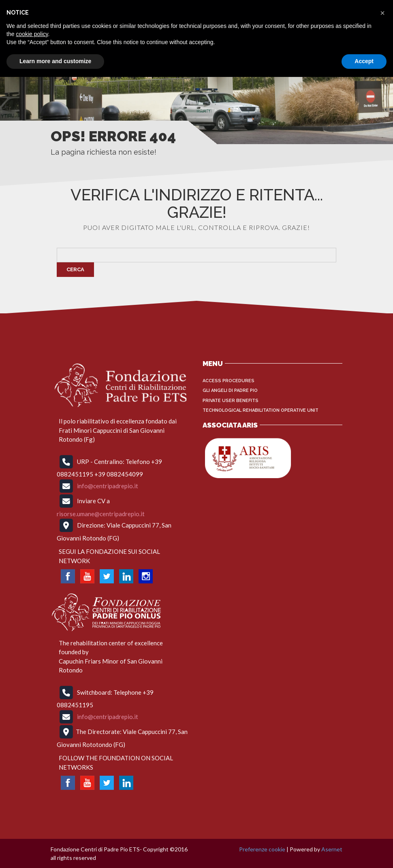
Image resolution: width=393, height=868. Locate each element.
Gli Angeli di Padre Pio (230, 390)
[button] (382, 13)
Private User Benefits (231, 401)
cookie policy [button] (32, 34)
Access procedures (229, 381)
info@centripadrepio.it (108, 485)
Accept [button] (364, 61)
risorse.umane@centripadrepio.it (101, 514)
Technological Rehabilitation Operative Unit (261, 410)
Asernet (332, 849)
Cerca (75, 269)
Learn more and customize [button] (55, 61)
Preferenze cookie (262, 849)
